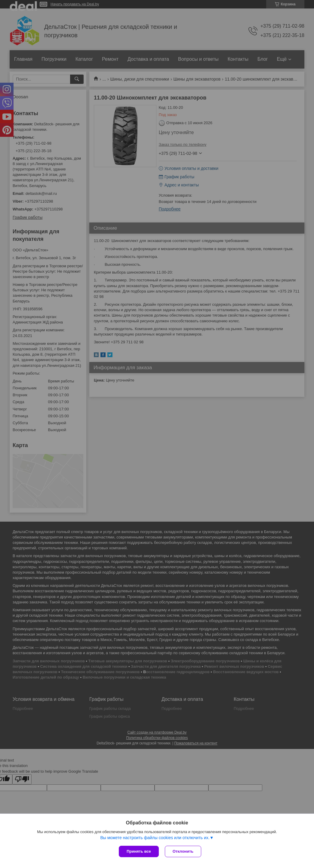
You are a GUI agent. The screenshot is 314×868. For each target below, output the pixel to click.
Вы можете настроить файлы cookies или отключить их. (155, 838)
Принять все (139, 851)
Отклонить (183, 851)
